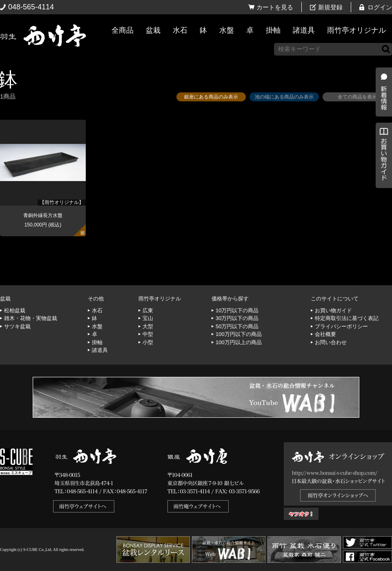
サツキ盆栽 (17, 326)
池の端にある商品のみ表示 (284, 97)
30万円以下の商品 (237, 318)
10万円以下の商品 (237, 310)
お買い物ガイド (382, 208)
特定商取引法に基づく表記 (347, 318)
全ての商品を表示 (357, 97)
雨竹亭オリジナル (356, 30)
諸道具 (304, 30)
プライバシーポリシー (341, 326)
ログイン (380, 7)
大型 (148, 326)
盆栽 (153, 30)
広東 (148, 310)
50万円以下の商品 (237, 326)
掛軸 (273, 30)
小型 (148, 342)
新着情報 (382, 144)
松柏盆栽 (15, 310)
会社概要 (325, 334)
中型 (148, 334)
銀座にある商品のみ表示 (211, 97)
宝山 (148, 318)
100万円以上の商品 (239, 342)
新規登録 (330, 7)
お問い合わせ (331, 342)
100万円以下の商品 (239, 334)
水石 (180, 30)
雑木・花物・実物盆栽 (31, 318)
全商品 (122, 30)
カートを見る (275, 7)
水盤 (227, 30)
